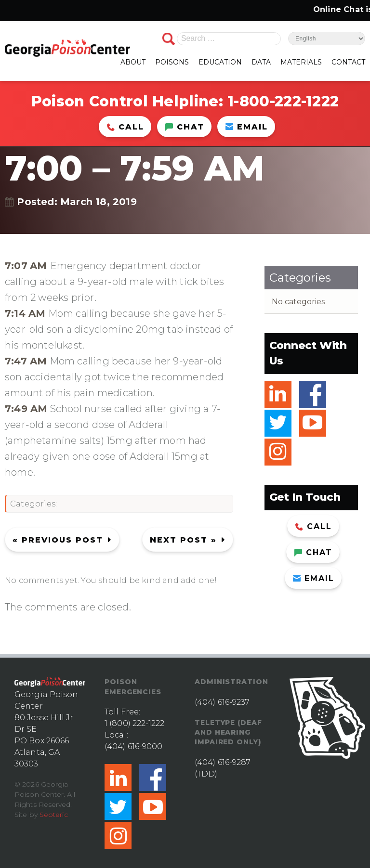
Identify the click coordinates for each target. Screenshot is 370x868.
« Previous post (58, 540)
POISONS (172, 62)
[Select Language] (327, 39)
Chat (185, 127)
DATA (261, 62)
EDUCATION (220, 62)
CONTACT (348, 62)
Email (247, 127)
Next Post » (183, 540)
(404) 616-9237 (222, 702)
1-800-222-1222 (283, 101)
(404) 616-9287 (223, 762)
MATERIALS (301, 62)
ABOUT (133, 62)
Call (126, 127)
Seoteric (54, 815)
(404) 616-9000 (133, 746)
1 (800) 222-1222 (135, 723)
